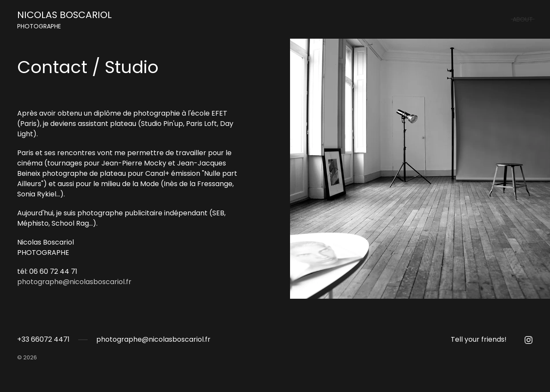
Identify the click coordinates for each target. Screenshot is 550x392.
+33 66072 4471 (43, 339)
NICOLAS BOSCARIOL (64, 20)
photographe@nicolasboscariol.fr (74, 282)
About (523, 19)
